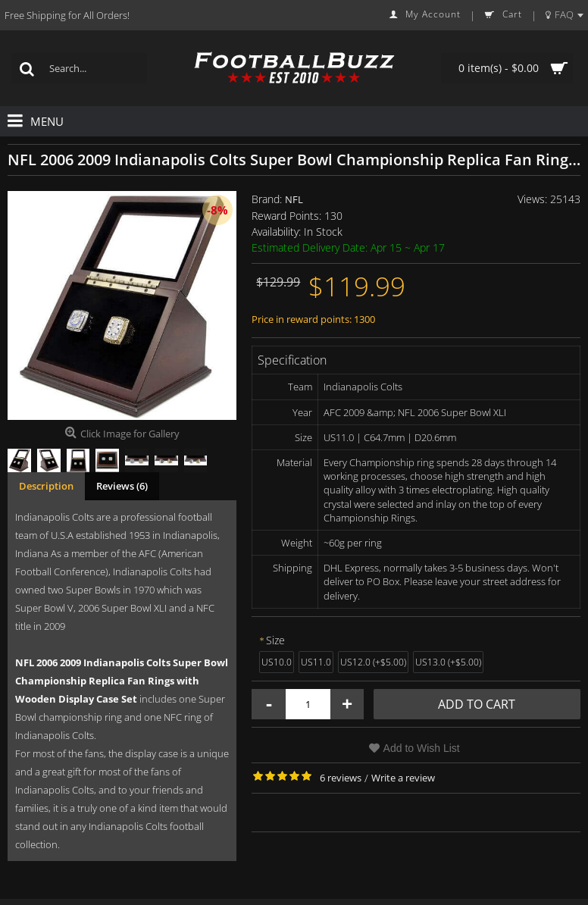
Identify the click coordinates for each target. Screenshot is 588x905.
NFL (294, 199)
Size (275, 640)
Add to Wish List (422, 748)
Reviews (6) (122, 486)
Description (46, 486)
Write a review (403, 778)
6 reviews (341, 778)
